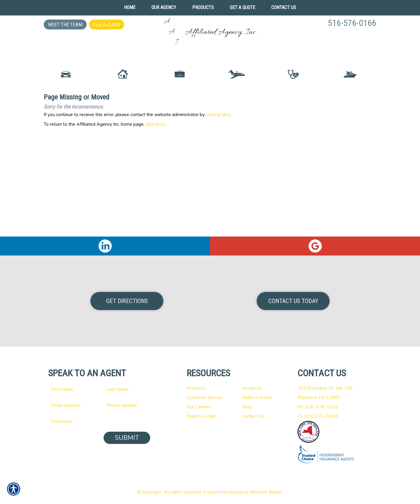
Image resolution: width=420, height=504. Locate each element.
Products (196, 388)
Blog (247, 407)
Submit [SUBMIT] (127, 438)
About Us (252, 388)
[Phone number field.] (127, 405)
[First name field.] (71, 389)
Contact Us (253, 416)
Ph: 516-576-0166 (318, 407)
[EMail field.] (71, 405)
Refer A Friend (257, 398)
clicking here (218, 164)
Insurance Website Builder (256, 492)
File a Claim (107, 24)
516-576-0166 (352, 23)
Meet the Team (65, 24)
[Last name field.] (127, 389)
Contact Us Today (293, 301)
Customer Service (205, 398)
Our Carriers (199, 407)
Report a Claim (202, 416)
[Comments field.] (99, 421)
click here (155, 174)
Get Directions (127, 301)
